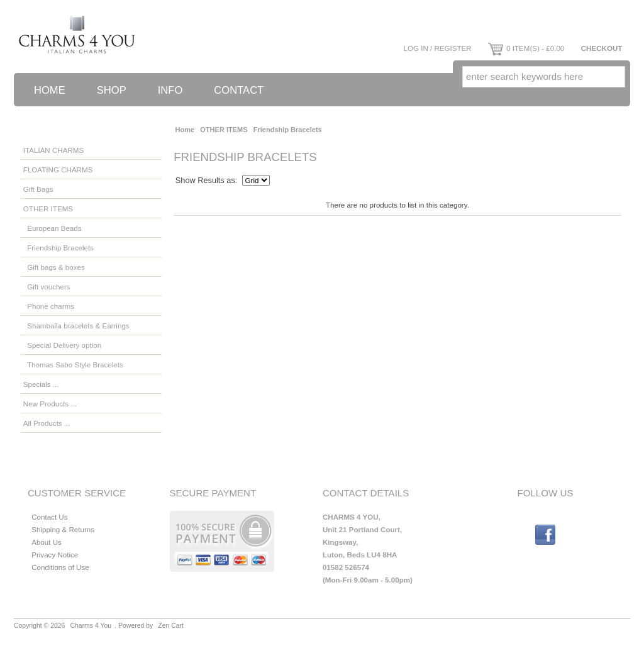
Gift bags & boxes (54, 267)
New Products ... (50, 404)
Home (50, 90)
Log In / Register (437, 48)
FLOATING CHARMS (58, 170)
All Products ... (47, 423)
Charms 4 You (91, 626)
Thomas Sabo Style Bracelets (73, 365)
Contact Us (49, 517)
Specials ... (41, 384)
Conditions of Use (60, 567)
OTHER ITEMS (224, 130)
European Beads (53, 228)
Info (170, 90)
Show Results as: (207, 180)
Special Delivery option (62, 345)
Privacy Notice (55, 555)
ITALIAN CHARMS (53, 150)
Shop (112, 90)
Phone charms (49, 306)
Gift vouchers (47, 287)
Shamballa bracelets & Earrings (76, 326)
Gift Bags (38, 189)
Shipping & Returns (63, 529)
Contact (239, 90)
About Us (47, 542)
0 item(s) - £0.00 (526, 48)
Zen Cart (171, 626)
